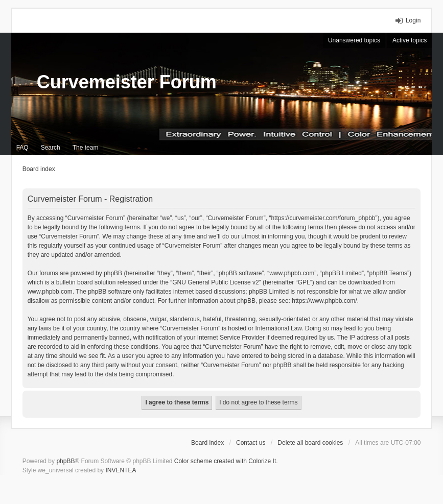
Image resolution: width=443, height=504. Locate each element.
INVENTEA (121, 470)
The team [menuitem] (86, 148)
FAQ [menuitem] (22, 148)
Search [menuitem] (51, 148)
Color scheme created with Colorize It (225, 461)
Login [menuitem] (413, 20)
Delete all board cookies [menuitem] (310, 443)
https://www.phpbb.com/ (324, 301)
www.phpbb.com (50, 292)
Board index (207, 443)
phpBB (65, 461)
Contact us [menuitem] (251, 443)
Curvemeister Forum (127, 82)
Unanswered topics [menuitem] (354, 40)
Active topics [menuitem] (410, 40)
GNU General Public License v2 (215, 282)
